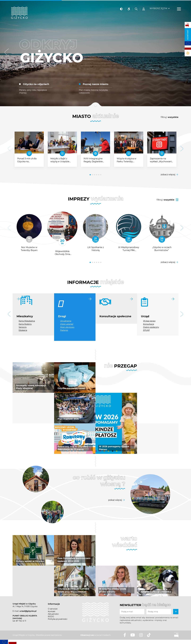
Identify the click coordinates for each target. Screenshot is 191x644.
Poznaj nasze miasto (96, 84)
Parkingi (64, 330)
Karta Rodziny (25, 324)
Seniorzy (23, 327)
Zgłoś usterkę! (67, 324)
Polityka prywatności (58, 619)
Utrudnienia (66, 321)
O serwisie (53, 609)
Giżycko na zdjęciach (36, 84)
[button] (7, 53)
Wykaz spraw (149, 321)
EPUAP (146, 330)
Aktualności (53, 614)
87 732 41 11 (21, 621)
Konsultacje (149, 324)
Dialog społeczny (151, 327)
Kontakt (188, 35)
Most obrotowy (67, 327)
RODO (51, 617)
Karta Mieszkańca (27, 321)
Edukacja (23, 330)
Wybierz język (158, 7)
